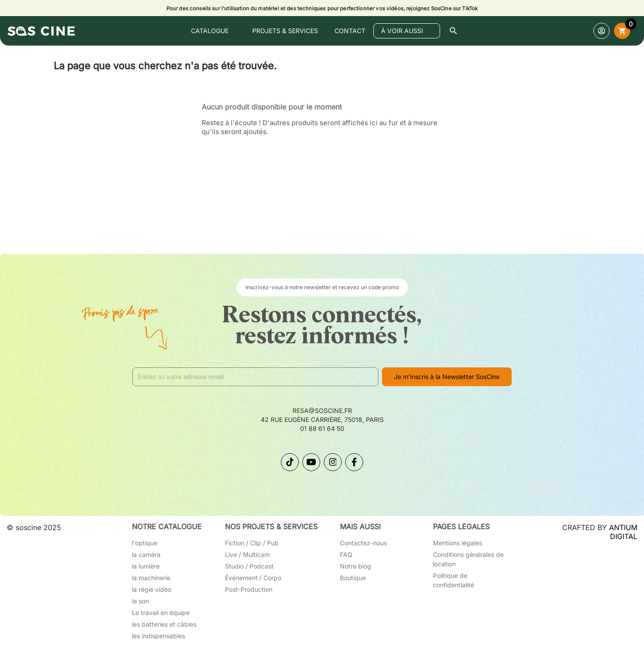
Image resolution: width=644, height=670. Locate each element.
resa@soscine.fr (322, 411)
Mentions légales (458, 543)
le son (140, 601)
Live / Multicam (247, 554)
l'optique (145, 543)
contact (350, 31)
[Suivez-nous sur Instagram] (333, 462)
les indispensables (159, 636)
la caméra (146, 554)
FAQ (346, 554)
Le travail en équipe (161, 613)
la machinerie (151, 578)
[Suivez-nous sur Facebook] (354, 462)
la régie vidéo (152, 589)
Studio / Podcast (249, 566)
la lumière (146, 566)
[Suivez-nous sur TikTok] (290, 462)
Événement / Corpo (253, 578)
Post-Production (249, 589)
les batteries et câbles (164, 624)
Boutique (353, 578)
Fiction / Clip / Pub (252, 543)
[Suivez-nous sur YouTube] (311, 462)
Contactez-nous (363, 543)
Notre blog (356, 566)
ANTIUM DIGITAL (623, 532)
